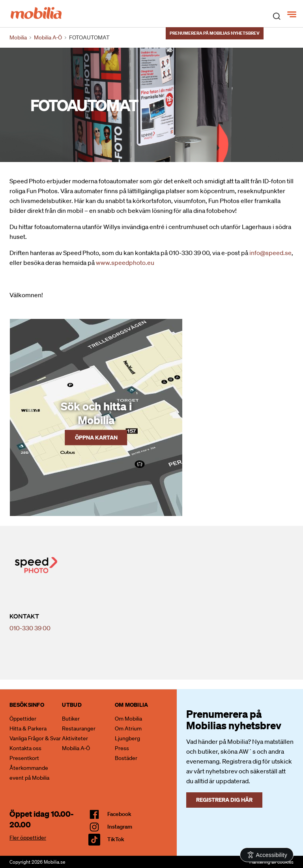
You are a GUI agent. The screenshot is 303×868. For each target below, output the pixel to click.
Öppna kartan (96, 437)
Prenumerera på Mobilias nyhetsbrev (215, 33)
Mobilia (18, 37)
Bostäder (126, 758)
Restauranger (79, 728)
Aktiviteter (75, 738)
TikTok (116, 839)
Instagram (120, 827)
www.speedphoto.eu (125, 263)
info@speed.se (270, 253)
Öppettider (23, 719)
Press (122, 748)
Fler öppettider (28, 838)
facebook (119, 814)
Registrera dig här (224, 800)
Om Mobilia (128, 719)
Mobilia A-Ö (76, 748)
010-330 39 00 (30, 628)
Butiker (71, 719)
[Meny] (293, 15)
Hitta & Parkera (28, 728)
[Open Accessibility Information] (267, 855)
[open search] (277, 16)
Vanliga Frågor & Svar (35, 738)
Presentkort (24, 758)
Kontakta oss (25, 748)
